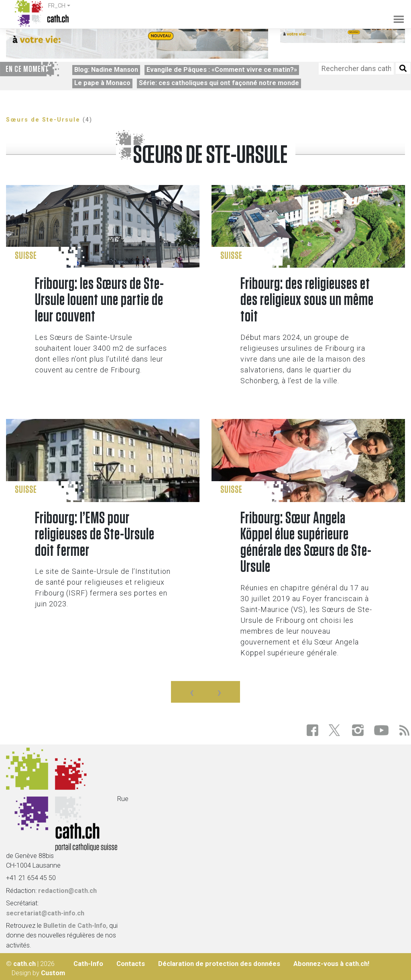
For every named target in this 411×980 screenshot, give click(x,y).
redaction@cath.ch (67, 891)
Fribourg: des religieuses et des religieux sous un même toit (307, 300)
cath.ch (24, 964)
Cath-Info (88, 964)
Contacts (131, 964)
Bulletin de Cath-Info (75, 926)
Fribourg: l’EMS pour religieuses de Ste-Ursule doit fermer (95, 535)
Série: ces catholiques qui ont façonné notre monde (219, 83)
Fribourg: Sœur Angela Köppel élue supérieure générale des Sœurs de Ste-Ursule (306, 543)
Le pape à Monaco (102, 83)
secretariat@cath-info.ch (45, 913)
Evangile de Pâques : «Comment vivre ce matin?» (222, 70)
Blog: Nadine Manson (106, 70)
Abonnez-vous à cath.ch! (331, 964)
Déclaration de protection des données (219, 964)
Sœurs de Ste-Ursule (43, 120)
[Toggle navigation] (395, 14)
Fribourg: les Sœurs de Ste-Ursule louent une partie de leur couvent (100, 300)
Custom (53, 973)
